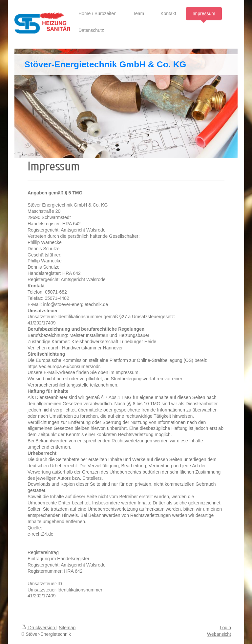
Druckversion (39, 628)
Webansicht (219, 634)
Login (225, 628)
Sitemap (67, 628)
